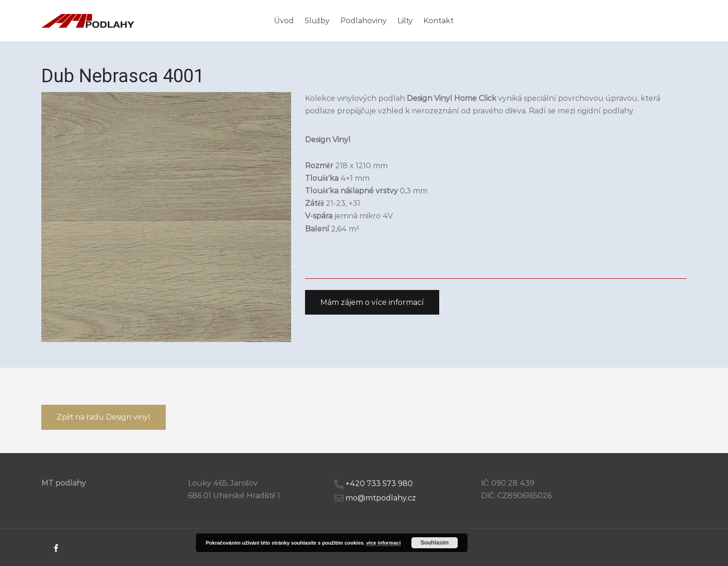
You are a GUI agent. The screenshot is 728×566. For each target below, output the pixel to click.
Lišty (405, 21)
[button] (372, 303)
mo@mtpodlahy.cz (381, 498)
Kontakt (439, 21)
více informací (383, 543)
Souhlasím (435, 543)
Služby (317, 21)
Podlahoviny (364, 21)
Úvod (284, 21)
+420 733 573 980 (379, 484)
